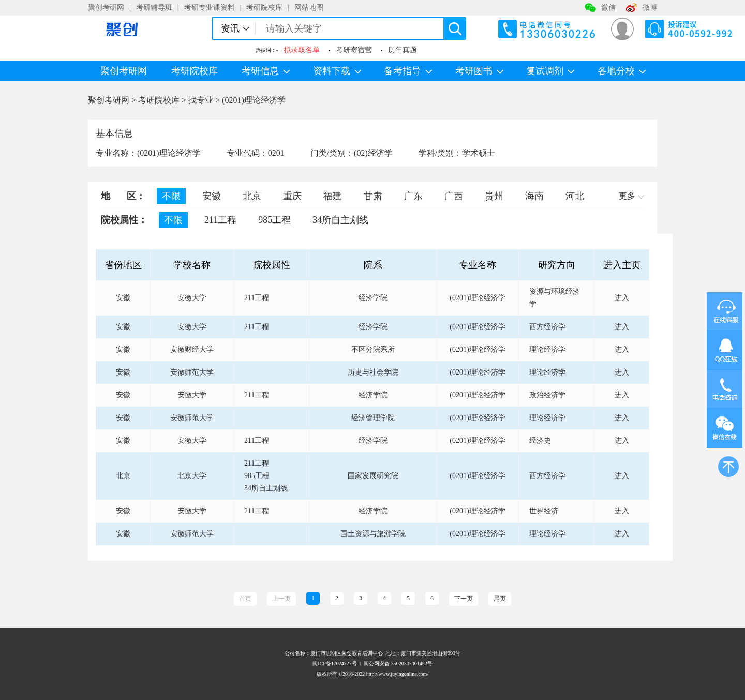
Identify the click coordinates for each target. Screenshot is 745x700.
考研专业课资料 (210, 8)
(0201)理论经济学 (254, 100)
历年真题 (403, 50)
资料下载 (337, 71)
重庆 (292, 196)
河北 (575, 196)
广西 (454, 196)
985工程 (274, 220)
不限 (171, 196)
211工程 (220, 220)
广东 (413, 196)
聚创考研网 (106, 8)
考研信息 (266, 71)
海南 (534, 196)
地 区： (123, 196)
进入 (622, 298)
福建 (333, 196)
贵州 (494, 196)
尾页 (500, 599)
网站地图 (309, 8)
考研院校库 (264, 8)
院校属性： (124, 220)
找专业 (201, 100)
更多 (631, 196)
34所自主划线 (340, 220)
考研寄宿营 (354, 50)
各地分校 (622, 71)
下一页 (464, 599)
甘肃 (373, 196)
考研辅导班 (154, 8)
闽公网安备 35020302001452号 (398, 664)
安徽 (212, 196)
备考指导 (408, 71)
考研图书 (479, 71)
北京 (252, 196)
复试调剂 (550, 71)
